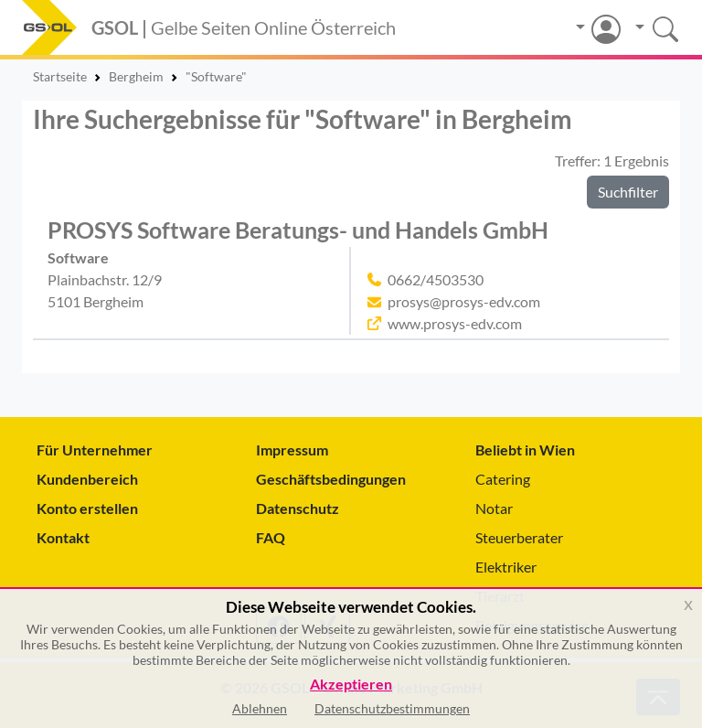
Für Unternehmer (95, 450)
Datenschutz (298, 508)
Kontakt (63, 537)
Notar (494, 508)
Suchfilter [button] (628, 192)
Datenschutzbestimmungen (392, 708)
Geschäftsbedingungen (331, 479)
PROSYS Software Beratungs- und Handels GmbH (298, 230)
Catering (503, 479)
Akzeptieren (351, 685)
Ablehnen (260, 708)
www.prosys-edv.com (455, 323)
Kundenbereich (87, 479)
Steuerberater (519, 537)
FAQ (271, 537)
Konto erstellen (87, 508)
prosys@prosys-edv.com (464, 301)
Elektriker (506, 567)
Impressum (292, 450)
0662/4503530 (436, 279)
